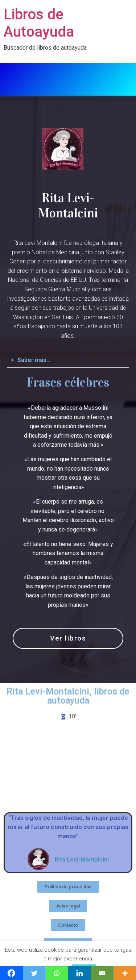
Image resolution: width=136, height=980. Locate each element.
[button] (68, 360)
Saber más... (34, 360)
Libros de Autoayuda (39, 23)
